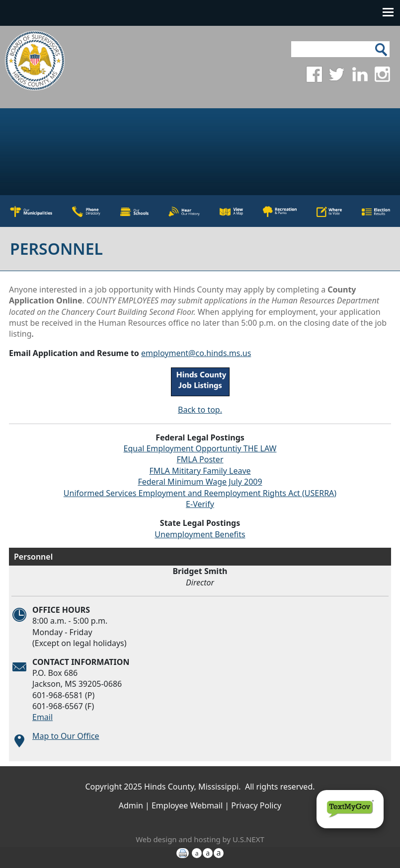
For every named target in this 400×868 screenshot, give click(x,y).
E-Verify (200, 504)
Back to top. (200, 410)
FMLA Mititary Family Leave (200, 471)
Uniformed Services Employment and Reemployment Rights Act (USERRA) (200, 493)
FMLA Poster (200, 459)
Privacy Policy (256, 805)
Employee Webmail (187, 805)
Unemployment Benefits (200, 534)
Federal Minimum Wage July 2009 (200, 482)
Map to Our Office (66, 736)
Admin (131, 805)
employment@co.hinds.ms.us (196, 353)
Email (42, 717)
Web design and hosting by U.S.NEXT (200, 839)
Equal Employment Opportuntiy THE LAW (200, 448)
